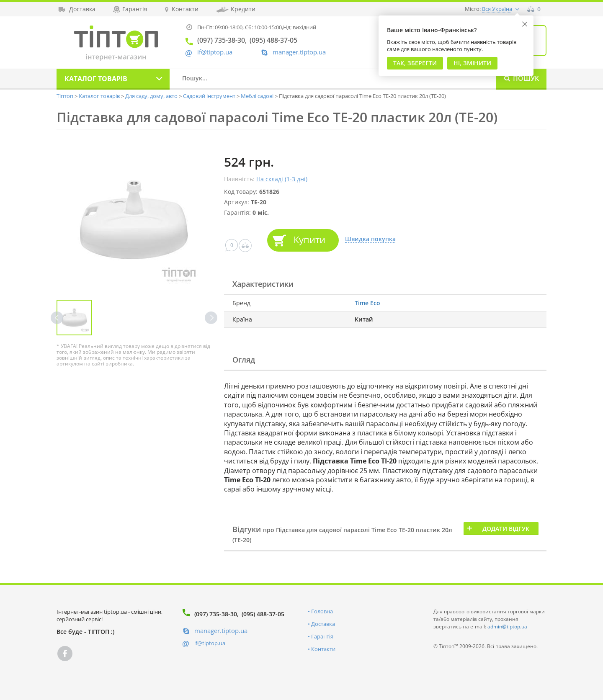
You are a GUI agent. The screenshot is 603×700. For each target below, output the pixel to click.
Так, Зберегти (415, 63)
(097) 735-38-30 (216, 614)
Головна (322, 611)
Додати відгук (506, 529)
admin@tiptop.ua (507, 627)
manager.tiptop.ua (299, 52)
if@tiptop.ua (210, 643)
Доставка (323, 624)
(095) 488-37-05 (263, 614)
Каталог (96, 79)
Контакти (323, 649)
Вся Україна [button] (497, 9)
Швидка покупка (370, 239)
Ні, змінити (472, 63)
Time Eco (367, 303)
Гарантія (322, 636)
